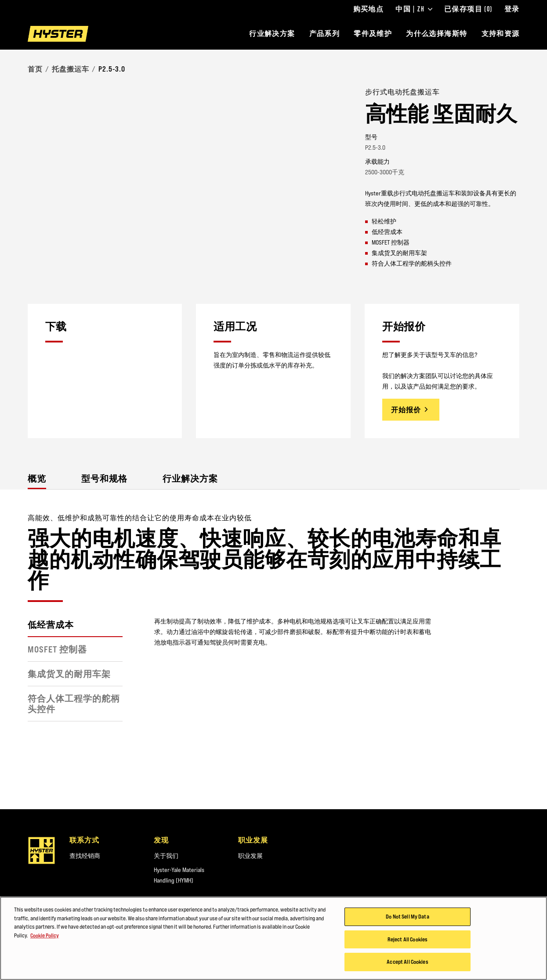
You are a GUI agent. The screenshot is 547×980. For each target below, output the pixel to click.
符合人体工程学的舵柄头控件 (74, 704)
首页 (35, 69)
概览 (37, 478)
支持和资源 (501, 34)
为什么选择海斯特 (437, 34)
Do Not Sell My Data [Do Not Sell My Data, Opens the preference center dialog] (407, 928)
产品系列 (325, 34)
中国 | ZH (414, 9)
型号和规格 (104, 478)
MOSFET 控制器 (57, 649)
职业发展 (250, 856)
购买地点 (369, 9)
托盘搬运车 (71, 69)
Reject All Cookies (408, 951)
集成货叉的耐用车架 (69, 674)
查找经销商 (85, 856)
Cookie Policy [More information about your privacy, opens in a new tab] (45, 947)
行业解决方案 (272, 34)
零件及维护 (373, 34)
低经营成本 (51, 625)
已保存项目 (468, 9)
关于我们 (166, 856)
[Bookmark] (514, 91)
